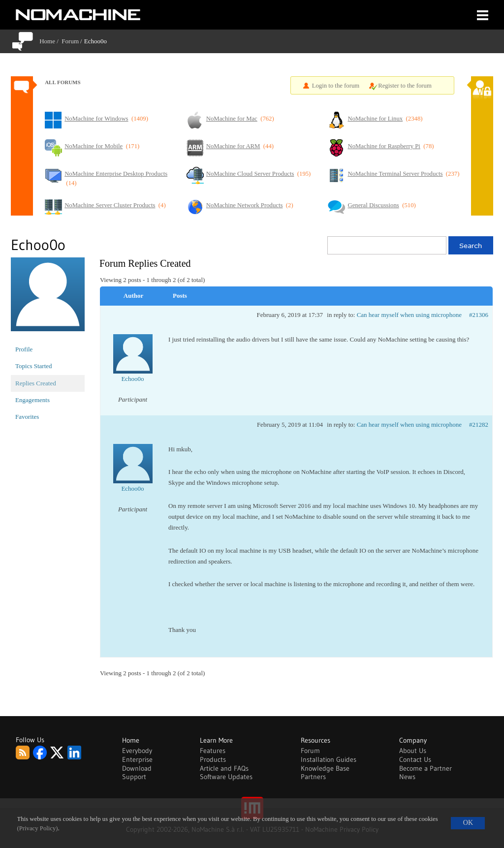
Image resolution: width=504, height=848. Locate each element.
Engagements (32, 400)
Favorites (27, 417)
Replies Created (36, 383)
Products (213, 759)
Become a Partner (425, 768)
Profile (24, 349)
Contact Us (415, 759)
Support (134, 777)
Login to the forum (336, 86)
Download (137, 768)
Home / (50, 41)
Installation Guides (329, 759)
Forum (70, 41)
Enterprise (137, 759)
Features (213, 751)
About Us (413, 751)
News (407, 777)
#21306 (479, 315)
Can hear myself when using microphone (409, 315)
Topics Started (34, 366)
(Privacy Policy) (38, 828)
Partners (313, 777)
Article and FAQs (224, 768)
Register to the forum (405, 86)
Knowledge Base (325, 768)
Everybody (137, 751)
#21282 (479, 424)
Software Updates (226, 777)
